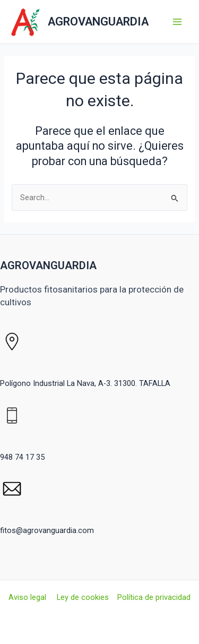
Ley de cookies (83, 597)
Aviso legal (28, 597)
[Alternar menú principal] (177, 22)
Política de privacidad (154, 597)
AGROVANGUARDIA (98, 22)
